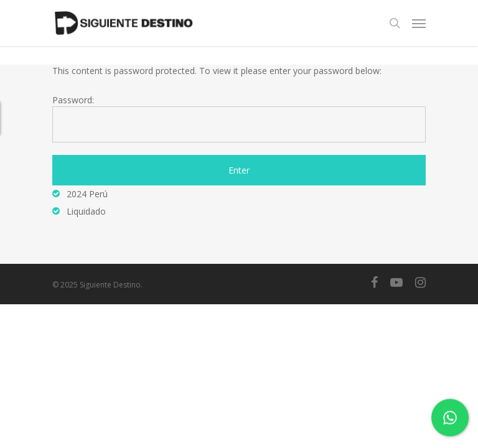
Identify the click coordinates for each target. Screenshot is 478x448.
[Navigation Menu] (419, 23)
